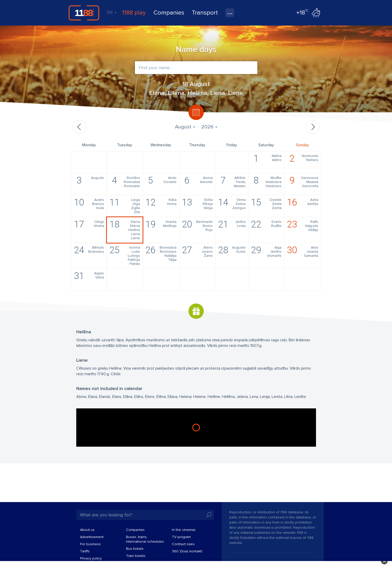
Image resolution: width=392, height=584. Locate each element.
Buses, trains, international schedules (145, 539)
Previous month (80, 127)
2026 (209, 127)
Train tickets (136, 556)
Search (209, 515)
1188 (84, 13)
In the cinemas (184, 530)
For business (90, 544)
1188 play (134, 13)
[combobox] (196, 68)
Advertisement (92, 537)
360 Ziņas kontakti (187, 551)
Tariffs (85, 551)
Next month (313, 127)
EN (112, 12)
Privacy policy (91, 558)
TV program (181, 537)
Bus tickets (135, 549)
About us (87, 530)
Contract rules (183, 544)
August (185, 127)
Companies (169, 13)
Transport (205, 13)
